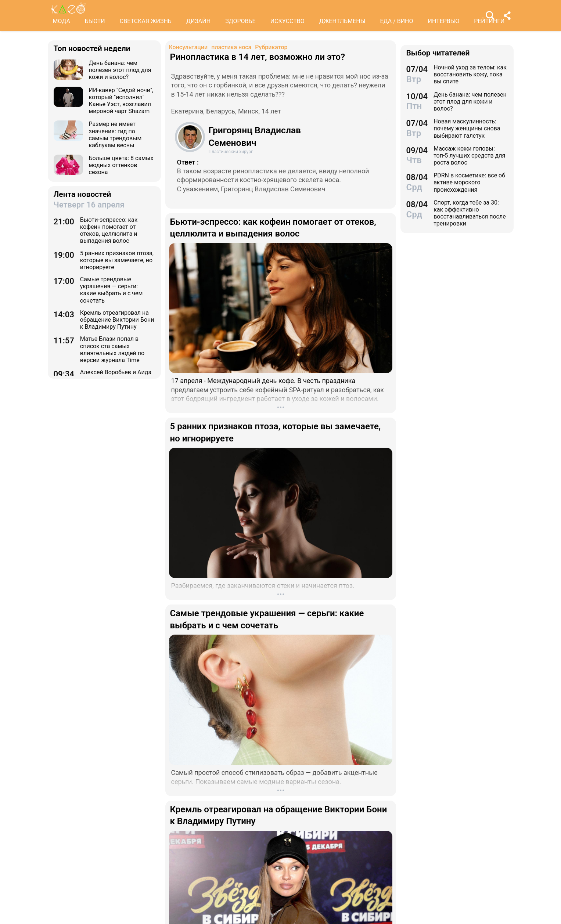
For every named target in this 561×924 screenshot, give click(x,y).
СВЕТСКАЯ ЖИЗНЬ (146, 21)
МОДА (62, 21)
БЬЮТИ (95, 21)
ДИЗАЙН (198, 21)
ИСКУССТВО (287, 21)
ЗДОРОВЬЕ (240, 21)
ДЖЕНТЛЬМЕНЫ (342, 21)
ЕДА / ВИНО (396, 21)
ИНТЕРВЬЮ (444, 21)
